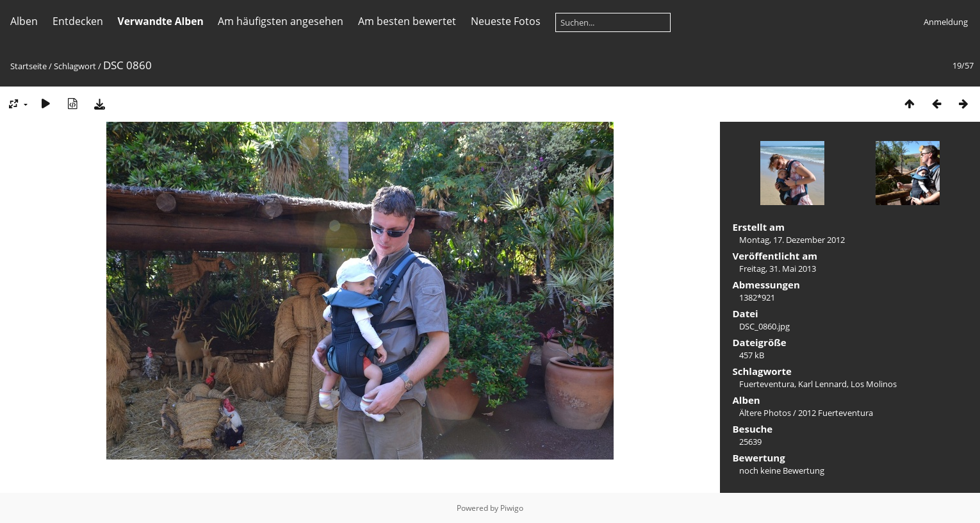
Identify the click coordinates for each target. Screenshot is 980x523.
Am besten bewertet (407, 21)
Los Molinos (874, 384)
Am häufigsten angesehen (281, 21)
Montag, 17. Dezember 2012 (792, 240)
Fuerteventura (767, 384)
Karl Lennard (822, 384)
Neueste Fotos (506, 21)
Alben (24, 21)
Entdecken (78, 21)
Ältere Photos (765, 413)
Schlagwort (75, 66)
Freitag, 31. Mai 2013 (778, 269)
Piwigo (512, 508)
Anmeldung (946, 22)
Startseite (29, 66)
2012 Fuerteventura (836, 413)
